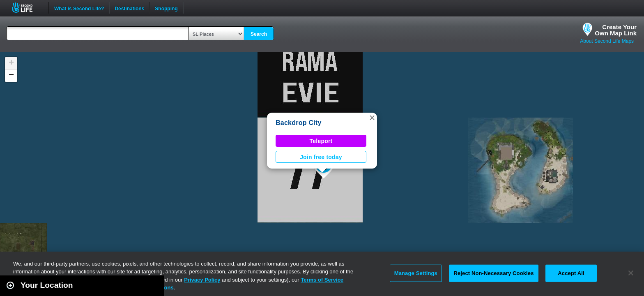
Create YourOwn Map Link (616, 30)
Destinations (129, 8)
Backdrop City (299, 123)
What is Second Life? (79, 8)
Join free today (321, 157)
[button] (372, 118)
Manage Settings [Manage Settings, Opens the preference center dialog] (416, 273)
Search (259, 34)
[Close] (631, 273)
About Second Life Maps (607, 41)
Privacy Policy (202, 280)
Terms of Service (322, 280)
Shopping (166, 8)
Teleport (321, 141)
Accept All (571, 273)
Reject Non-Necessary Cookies (493, 273)
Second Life (27, 8)
